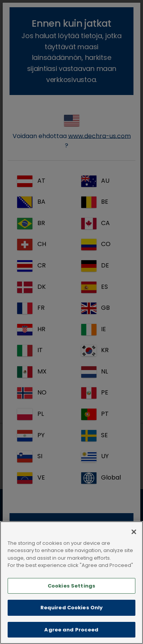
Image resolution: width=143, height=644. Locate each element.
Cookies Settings (71, 593)
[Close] (134, 539)
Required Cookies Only (72, 616)
